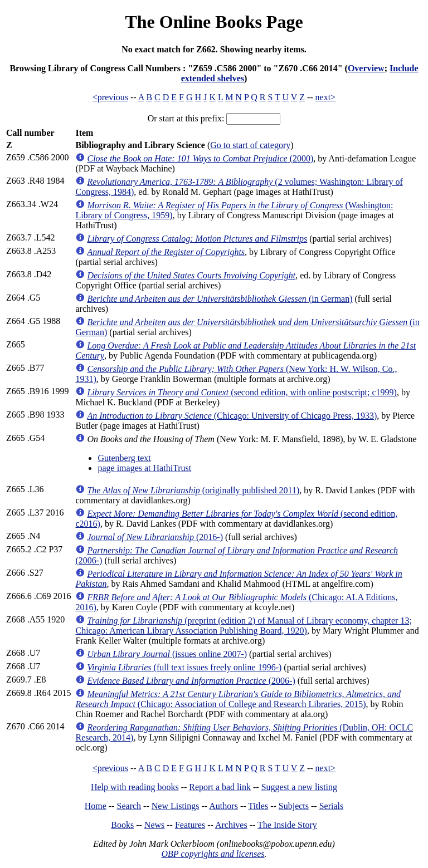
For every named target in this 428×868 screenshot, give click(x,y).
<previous (110, 97)
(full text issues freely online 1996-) (184, 667)
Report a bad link (220, 787)
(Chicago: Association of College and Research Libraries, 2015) (238, 699)
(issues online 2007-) (167, 654)
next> (326, 97)
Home (96, 806)
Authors (223, 806)
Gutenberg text (124, 458)
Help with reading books (135, 787)
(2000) (200, 158)
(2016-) (155, 537)
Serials (332, 806)
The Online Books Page (214, 22)
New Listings (176, 806)
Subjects (294, 806)
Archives (231, 825)
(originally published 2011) (193, 490)
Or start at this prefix (185, 118)
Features (190, 825)
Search (129, 806)
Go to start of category (250, 145)
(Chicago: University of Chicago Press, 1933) (232, 416)
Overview (366, 68)
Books (122, 825)
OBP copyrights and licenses (213, 854)
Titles (258, 806)
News (154, 825)
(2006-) (191, 681)
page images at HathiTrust (144, 468)
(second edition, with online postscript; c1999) (242, 392)
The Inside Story (287, 825)
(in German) (220, 299)
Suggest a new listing (299, 787)
